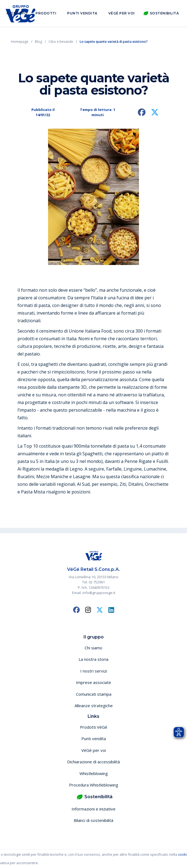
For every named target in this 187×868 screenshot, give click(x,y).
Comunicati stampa (94, 694)
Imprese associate (93, 682)
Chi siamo (93, 648)
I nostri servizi (94, 671)
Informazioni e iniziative (93, 809)
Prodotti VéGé (94, 727)
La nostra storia (93, 659)
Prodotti (46, 13)
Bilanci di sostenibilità (93, 820)
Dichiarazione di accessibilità (93, 762)
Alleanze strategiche (94, 706)
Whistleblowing (94, 773)
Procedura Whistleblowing (94, 785)
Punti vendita (82, 13)
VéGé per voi (122, 13)
